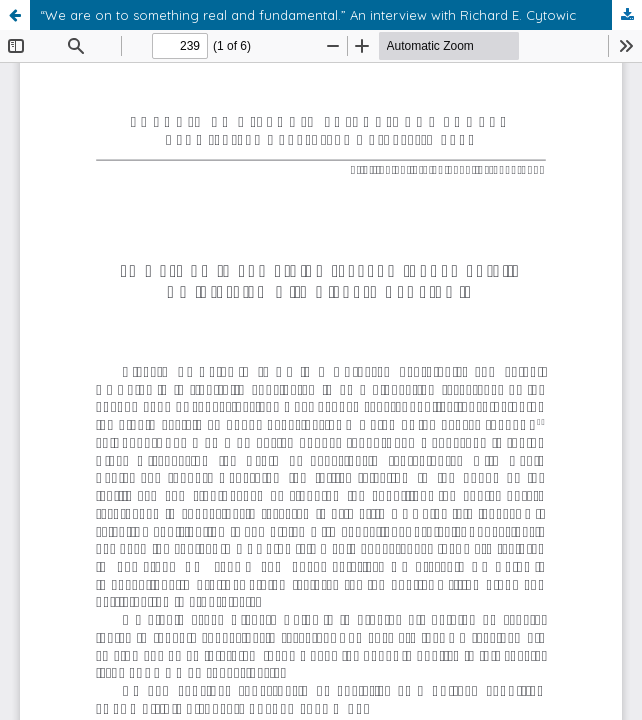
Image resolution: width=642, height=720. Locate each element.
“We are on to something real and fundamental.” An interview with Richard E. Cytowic (308, 15)
